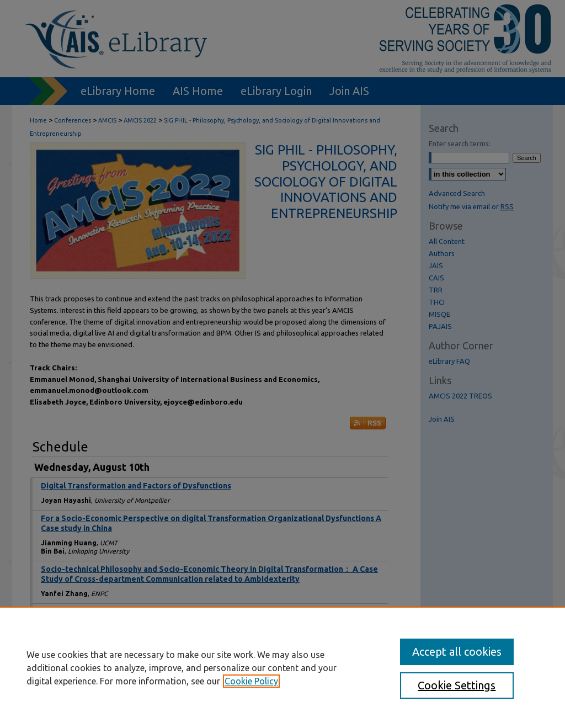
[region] (282, 667)
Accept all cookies (457, 652)
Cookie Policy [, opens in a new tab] (251, 681)
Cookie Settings (457, 685)
